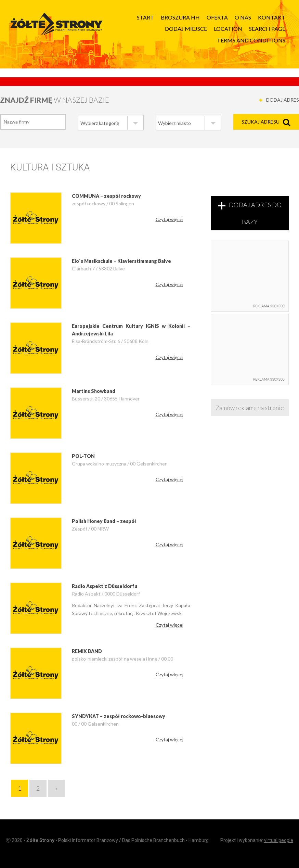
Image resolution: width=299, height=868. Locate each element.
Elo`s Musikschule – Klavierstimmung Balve (121, 261)
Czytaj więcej (170, 219)
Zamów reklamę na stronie (250, 408)
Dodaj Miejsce (186, 29)
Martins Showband (94, 391)
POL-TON (83, 456)
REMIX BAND (87, 651)
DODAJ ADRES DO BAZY (255, 213)
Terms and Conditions (251, 40)
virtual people (279, 840)
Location (228, 29)
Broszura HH (180, 17)
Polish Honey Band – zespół (104, 521)
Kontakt (272, 17)
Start (145, 17)
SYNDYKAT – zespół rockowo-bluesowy (119, 716)
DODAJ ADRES (283, 100)
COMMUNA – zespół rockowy (106, 196)
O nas (243, 17)
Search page (267, 29)
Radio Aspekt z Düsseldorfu (105, 586)
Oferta (217, 17)
